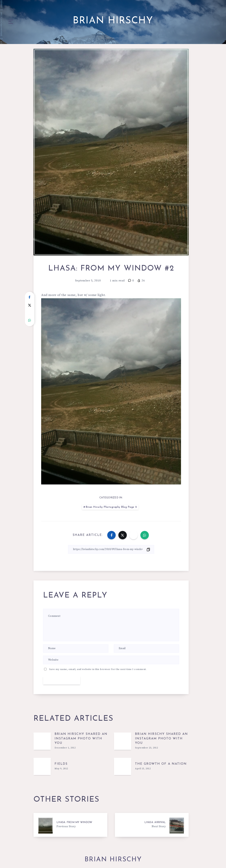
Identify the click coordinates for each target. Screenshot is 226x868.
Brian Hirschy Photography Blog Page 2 (111, 507)
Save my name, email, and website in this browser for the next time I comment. (98, 669)
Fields (61, 764)
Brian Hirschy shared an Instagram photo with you (81, 738)
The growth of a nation (161, 764)
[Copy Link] (111, 549)
